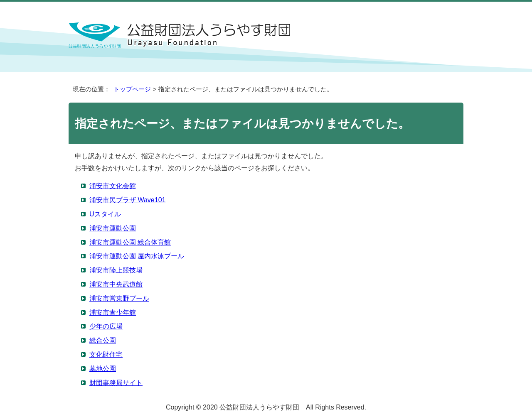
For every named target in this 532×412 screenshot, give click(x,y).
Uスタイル (105, 214)
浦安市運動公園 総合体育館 (130, 242)
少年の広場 (106, 326)
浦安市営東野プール (119, 298)
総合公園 (103, 340)
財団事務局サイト (116, 383)
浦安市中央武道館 (116, 284)
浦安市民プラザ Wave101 (127, 200)
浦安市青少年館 (113, 313)
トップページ (132, 89)
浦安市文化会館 (113, 186)
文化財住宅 (106, 354)
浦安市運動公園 (113, 228)
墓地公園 (103, 369)
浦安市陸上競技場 (116, 270)
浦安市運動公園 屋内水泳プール (137, 256)
